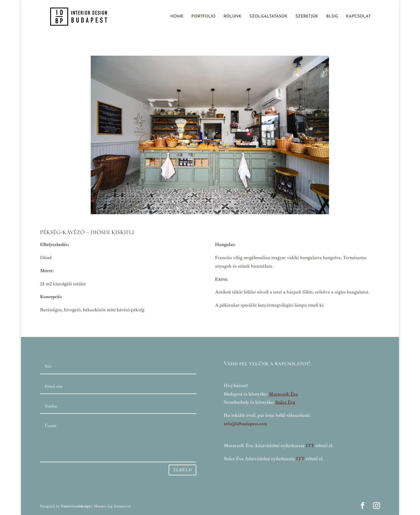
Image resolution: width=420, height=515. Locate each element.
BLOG (332, 17)
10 (217, 201)
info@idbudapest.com (245, 424)
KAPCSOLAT (358, 17)
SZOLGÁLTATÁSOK (268, 17)
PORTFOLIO (203, 17)
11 (222, 201)
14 (237, 201)
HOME (177, 17)
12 (227, 201)
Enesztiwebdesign (76, 506)
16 (247, 201)
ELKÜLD (182, 470)
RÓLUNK (232, 17)
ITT (310, 446)
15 (242, 201)
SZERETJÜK (307, 17)
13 (232, 201)
